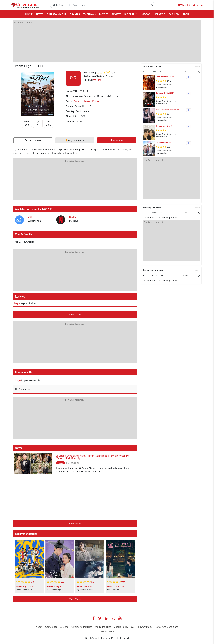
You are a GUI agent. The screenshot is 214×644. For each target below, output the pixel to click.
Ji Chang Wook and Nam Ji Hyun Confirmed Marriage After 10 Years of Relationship (93, 457)
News (39, 14)
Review (116, 14)
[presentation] (157, 71)
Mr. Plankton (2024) (164, 142)
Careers (73, 627)
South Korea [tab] (157, 71)
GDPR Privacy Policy (161, 627)
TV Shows (89, 14)
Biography (131, 14)
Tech (186, 14)
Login (17, 303)
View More (75, 314)
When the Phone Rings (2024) (168, 109)
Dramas (74, 14)
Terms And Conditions (97, 632)
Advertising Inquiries (93, 627)
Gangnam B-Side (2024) (165, 93)
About (44, 627)
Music (87, 101)
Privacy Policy (122, 632)
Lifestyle (160, 14)
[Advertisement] (102, 41)
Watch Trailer (33, 140)
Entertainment (56, 14)
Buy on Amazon (75, 140)
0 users (97, 80)
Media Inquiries (117, 627)
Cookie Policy (138, 627)
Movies (104, 14)
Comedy (78, 101)
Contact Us (58, 627)
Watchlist (117, 140)
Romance (97, 101)
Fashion (175, 14)
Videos (146, 14)
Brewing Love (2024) (164, 126)
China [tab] (186, 71)
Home (28, 14)
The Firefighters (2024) (165, 76)
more (197, 66)
